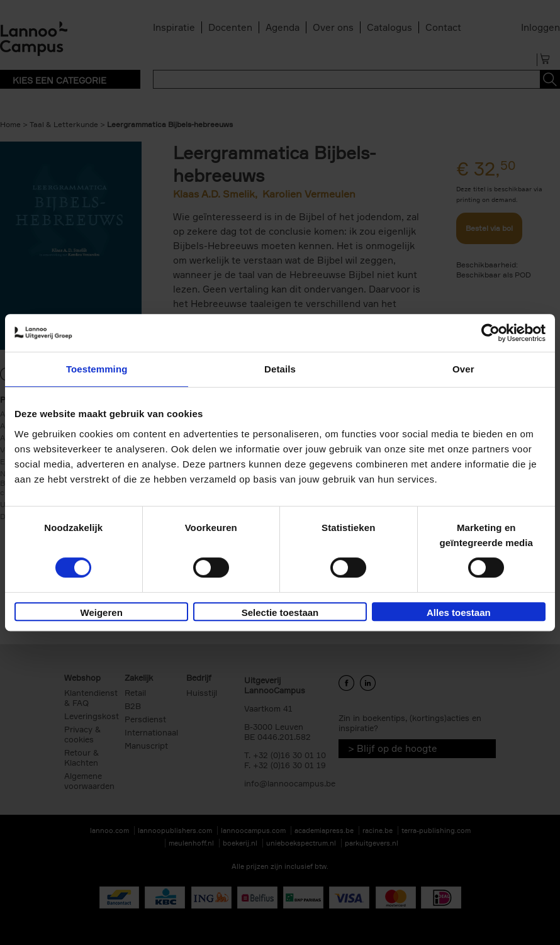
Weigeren (102, 612)
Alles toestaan (459, 612)
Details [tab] (280, 369)
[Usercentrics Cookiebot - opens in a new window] (490, 333)
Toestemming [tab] (97, 369)
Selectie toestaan (280, 612)
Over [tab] (463, 369)
